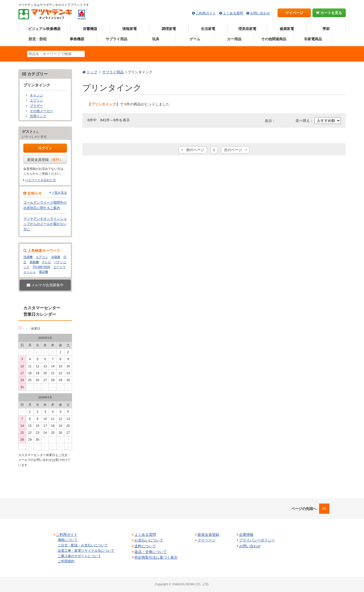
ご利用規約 (66, 561)
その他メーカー (41, 111)
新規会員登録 (45, 160)
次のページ (235, 150)
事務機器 (77, 39)
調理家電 (169, 29)
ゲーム (195, 39)
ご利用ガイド (206, 13)
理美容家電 (247, 29)
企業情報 (246, 535)
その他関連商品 (274, 39)
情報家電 (130, 29)
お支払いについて (149, 540)
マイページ (294, 13)
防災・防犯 (38, 39)
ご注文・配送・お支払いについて (83, 545)
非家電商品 (313, 39)
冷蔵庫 (56, 257)
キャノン (36, 95)
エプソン (36, 101)
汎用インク (38, 116)
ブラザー (36, 106)
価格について (68, 540)
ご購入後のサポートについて (79, 556)
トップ (92, 72)
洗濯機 (28, 257)
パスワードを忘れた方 (41, 180)
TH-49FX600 (41, 267)
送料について (145, 546)
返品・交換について (151, 552)
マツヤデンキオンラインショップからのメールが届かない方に (45, 224)
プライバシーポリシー (257, 540)
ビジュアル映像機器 (44, 29)
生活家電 (208, 29)
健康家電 (287, 29)
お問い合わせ (260, 13)
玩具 (156, 39)
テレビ (46, 262)
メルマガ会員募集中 (45, 285)
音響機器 (90, 29)
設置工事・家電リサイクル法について (86, 551)
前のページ (193, 150)
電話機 (43, 272)
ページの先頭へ (304, 509)
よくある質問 (233, 13)
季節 (326, 29)
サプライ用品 (116, 39)
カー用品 (234, 39)
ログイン (45, 148)
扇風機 (34, 262)
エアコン (42, 257)
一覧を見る (59, 193)
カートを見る (329, 13)
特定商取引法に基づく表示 (156, 557)
